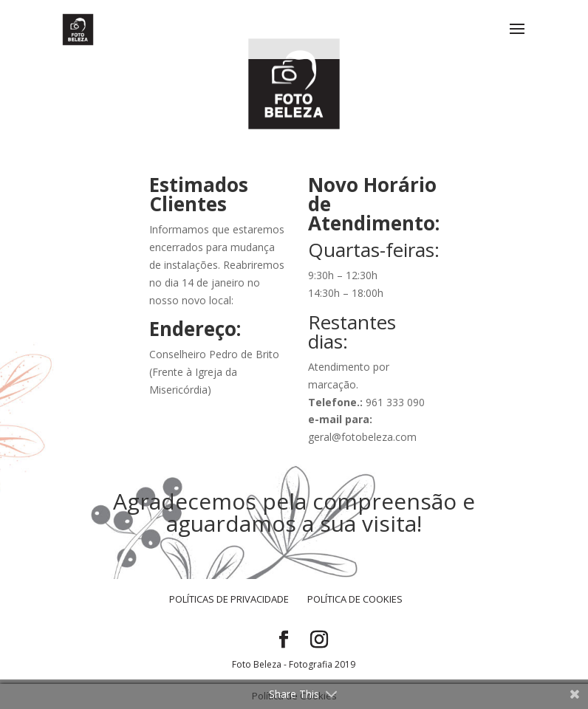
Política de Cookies (355, 599)
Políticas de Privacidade (229, 599)
